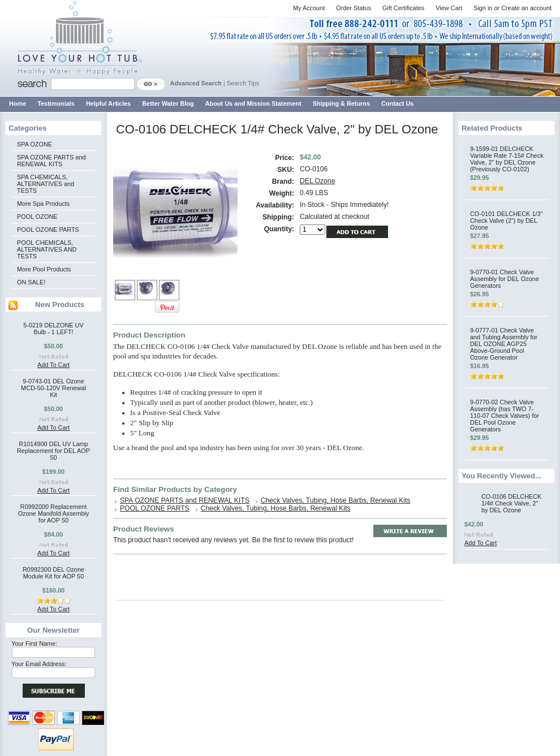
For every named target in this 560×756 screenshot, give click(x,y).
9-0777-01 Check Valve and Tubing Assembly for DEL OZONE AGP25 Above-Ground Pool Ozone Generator (504, 344)
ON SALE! (31, 282)
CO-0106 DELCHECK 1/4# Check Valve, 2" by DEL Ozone (511, 503)
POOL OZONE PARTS (48, 230)
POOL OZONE (37, 217)
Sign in (483, 8)
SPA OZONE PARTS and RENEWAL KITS (51, 161)
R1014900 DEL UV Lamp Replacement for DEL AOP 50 (53, 451)
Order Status (354, 8)
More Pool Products (44, 269)
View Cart (449, 8)
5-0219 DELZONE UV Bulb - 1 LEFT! (53, 329)
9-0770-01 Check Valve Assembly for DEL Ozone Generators (505, 279)
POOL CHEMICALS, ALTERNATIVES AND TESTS (47, 249)
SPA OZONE (35, 144)
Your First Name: (34, 643)
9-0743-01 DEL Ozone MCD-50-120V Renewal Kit (53, 388)
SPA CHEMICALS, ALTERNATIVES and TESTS (46, 184)
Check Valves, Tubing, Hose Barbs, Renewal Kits (336, 500)
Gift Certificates (403, 8)
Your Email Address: (39, 664)
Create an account (526, 8)
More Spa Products (43, 204)
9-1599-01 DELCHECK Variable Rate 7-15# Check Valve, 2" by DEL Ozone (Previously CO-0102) (507, 159)
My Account (309, 8)
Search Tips (243, 83)
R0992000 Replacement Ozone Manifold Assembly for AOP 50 (54, 513)
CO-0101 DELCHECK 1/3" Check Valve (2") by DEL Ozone (506, 221)
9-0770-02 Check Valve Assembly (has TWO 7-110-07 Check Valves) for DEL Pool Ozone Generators (505, 416)
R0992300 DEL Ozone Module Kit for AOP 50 (53, 573)
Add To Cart (53, 365)
